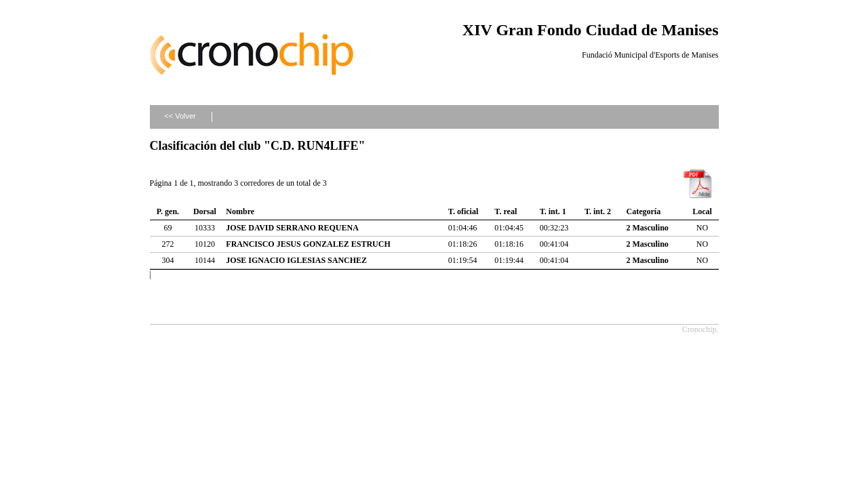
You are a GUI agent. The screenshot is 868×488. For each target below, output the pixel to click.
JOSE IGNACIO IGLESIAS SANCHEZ (296, 260)
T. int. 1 (553, 211)
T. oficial (463, 211)
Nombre (240, 211)
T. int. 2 (598, 211)
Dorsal (205, 211)
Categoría (644, 211)
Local (702, 211)
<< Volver (180, 116)
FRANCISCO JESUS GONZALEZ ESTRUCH (308, 244)
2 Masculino (648, 228)
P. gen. (168, 211)
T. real (506, 211)
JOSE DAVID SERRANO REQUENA (292, 228)
